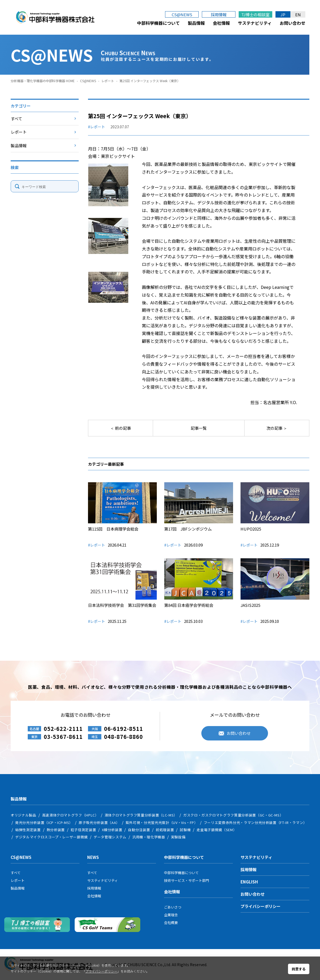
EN (298, 15)
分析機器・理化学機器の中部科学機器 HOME (43, 81)
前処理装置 (165, 830)
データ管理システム (110, 837)
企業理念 (171, 915)
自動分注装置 (139, 830)
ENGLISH (249, 882)
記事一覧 (199, 428)
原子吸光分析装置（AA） (99, 822)
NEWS (93, 857)
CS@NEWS (182, 15)
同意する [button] (299, 969)
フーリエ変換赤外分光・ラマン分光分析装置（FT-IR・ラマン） (255, 822)
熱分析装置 (56, 830)
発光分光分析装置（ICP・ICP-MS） (44, 822)
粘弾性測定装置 (28, 830)
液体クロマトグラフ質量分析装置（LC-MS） (141, 815)
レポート (108, 81)
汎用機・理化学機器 (149, 837)
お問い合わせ (293, 23)
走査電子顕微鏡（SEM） (217, 830)
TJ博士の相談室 (255, 15)
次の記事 (275, 428)
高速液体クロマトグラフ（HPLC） (70, 815)
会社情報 (221, 23)
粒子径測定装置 (83, 830)
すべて (16, 119)
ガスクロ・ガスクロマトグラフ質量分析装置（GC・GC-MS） (233, 815)
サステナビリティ (255, 23)
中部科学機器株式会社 (55, 17)
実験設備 (178, 837)
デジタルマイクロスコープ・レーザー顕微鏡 (51, 837)
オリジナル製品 (23, 815)
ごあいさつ (173, 907)
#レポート (97, 127)
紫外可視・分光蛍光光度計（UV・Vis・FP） (162, 822)
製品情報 (196, 23)
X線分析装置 (112, 830)
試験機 (185, 830)
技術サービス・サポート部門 (187, 880)
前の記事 (123, 428)
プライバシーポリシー (261, 906)
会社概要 (171, 923)
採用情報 (219, 15)
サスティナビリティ (103, 880)
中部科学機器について (158, 23)
